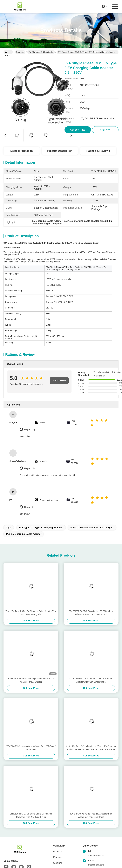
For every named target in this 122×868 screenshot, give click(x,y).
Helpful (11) (29, 469)
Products (20, 52)
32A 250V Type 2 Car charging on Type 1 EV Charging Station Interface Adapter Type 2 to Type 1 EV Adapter (91, 748)
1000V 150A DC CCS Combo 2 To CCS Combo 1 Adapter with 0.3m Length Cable (91, 680)
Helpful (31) (30, 507)
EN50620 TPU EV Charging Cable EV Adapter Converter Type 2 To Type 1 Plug (31, 815)
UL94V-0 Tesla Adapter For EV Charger (91, 528)
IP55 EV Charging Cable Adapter (23, 534)
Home (7, 52)
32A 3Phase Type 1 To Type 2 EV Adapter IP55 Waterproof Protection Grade (91, 815)
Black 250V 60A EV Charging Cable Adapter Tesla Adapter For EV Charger (31, 680)
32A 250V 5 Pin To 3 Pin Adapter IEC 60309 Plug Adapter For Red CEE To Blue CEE (91, 613)
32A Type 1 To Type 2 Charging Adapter (40, 528)
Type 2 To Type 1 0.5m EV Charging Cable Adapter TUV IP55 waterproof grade (31, 613)
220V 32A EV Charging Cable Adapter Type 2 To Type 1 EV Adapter (31, 748)
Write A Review (59, 380)
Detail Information (22, 151)
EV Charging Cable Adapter (41, 52)
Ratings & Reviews (98, 151)
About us (58, 851)
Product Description (60, 151)
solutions (58, 863)
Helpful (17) (29, 430)
